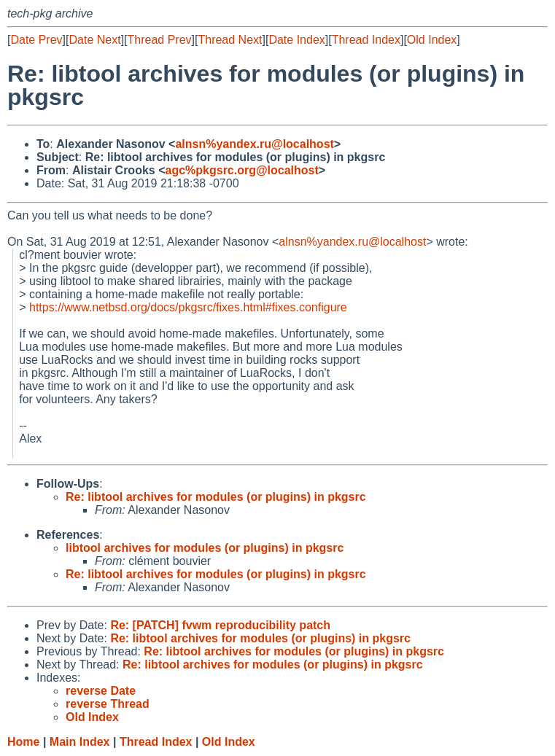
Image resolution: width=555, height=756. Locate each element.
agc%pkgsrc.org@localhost (242, 170)
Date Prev (36, 40)
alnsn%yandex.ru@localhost (254, 144)
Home (23, 742)
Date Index (296, 40)
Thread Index (366, 40)
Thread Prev (160, 40)
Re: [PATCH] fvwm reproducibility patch (220, 625)
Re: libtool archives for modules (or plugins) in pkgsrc (216, 497)
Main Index (80, 742)
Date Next (94, 40)
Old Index (432, 40)
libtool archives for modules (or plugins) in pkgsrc (205, 548)
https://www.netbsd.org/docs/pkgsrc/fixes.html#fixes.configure (188, 307)
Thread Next (230, 40)
